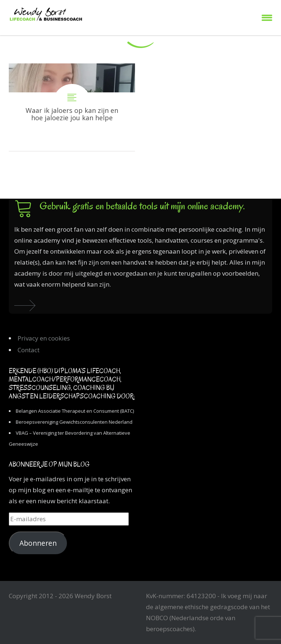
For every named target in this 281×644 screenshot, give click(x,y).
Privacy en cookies (44, 338)
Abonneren (38, 543)
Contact (29, 350)
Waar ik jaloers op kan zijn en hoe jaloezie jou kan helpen (72, 107)
